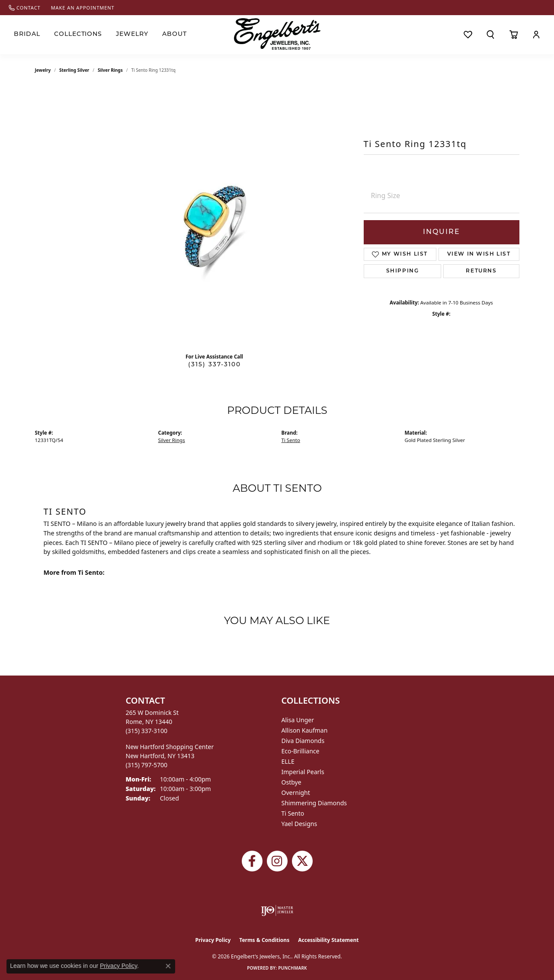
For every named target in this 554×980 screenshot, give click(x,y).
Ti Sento (291, 440)
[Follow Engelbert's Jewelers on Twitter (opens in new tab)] (302, 861)
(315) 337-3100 (215, 365)
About (175, 34)
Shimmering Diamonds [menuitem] (314, 803)
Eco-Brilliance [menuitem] (301, 751)
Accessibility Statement (328, 940)
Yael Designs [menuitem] (299, 824)
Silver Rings (110, 70)
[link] (25, 8)
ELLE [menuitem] (288, 761)
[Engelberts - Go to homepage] (277, 34)
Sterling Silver (74, 70)
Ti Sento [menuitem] (293, 813)
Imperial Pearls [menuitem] (303, 772)
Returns (481, 271)
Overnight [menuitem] (296, 793)
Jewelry (132, 34)
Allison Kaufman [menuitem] (305, 730)
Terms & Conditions (264, 940)
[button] (490, 35)
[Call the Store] (147, 731)
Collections (78, 34)
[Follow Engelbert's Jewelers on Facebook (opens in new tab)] (252, 861)
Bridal (27, 34)
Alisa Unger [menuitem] (298, 720)
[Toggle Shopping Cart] (514, 35)
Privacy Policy (213, 940)
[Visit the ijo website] (277, 910)
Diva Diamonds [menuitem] (303, 741)
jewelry (43, 70)
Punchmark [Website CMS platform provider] (293, 968)
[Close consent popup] (168, 966)
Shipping (403, 271)
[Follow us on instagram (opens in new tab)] (277, 861)
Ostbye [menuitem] (291, 782)
